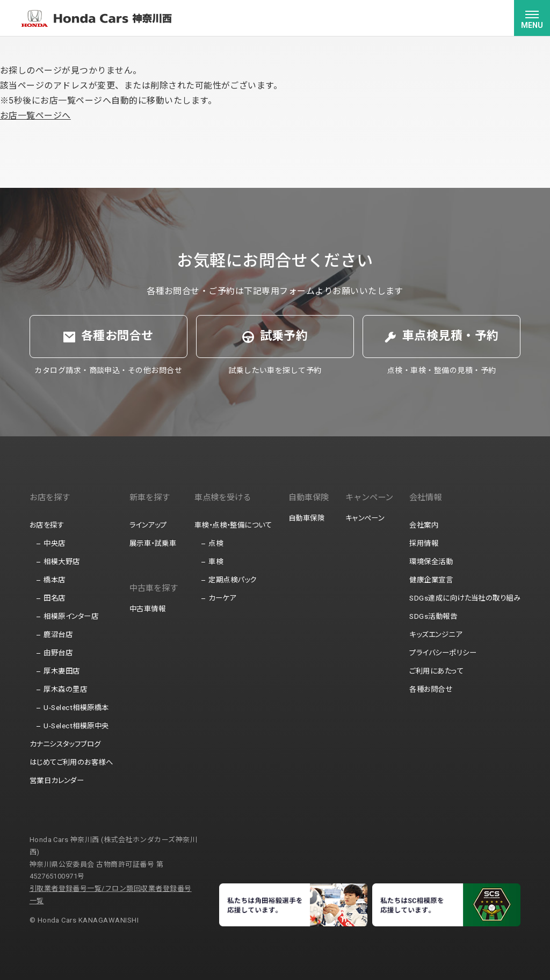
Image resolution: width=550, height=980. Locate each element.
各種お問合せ (431, 689)
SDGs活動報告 (433, 616)
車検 (216, 562)
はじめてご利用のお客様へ (71, 762)
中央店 (54, 543)
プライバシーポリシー (443, 653)
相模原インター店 (71, 616)
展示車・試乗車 (153, 543)
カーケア (222, 598)
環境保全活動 (431, 562)
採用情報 (424, 543)
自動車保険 (306, 518)
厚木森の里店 (65, 689)
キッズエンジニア (436, 635)
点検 (216, 543)
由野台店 (58, 653)
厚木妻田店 (61, 671)
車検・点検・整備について (233, 525)
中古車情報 (147, 609)
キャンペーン (365, 518)
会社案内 (424, 525)
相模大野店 (61, 562)
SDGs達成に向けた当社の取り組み (465, 598)
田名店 (54, 598)
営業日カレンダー (57, 781)
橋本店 (54, 580)
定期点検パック (232, 580)
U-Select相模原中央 (76, 726)
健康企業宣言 (431, 580)
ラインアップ (148, 525)
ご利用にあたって (436, 671)
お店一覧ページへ (35, 116)
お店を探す (47, 525)
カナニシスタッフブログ (65, 744)
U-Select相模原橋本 (76, 708)
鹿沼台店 (58, 635)
